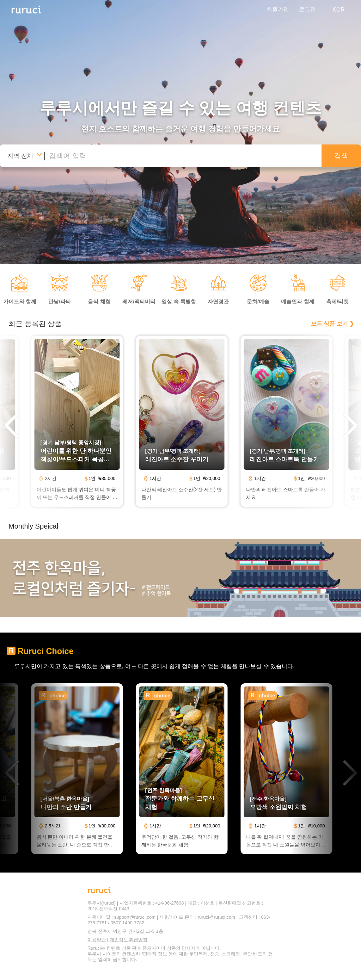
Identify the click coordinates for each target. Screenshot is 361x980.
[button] (11, 426)
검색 (341, 156)
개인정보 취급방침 (129, 940)
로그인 (307, 9)
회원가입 (278, 9)
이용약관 (97, 940)
